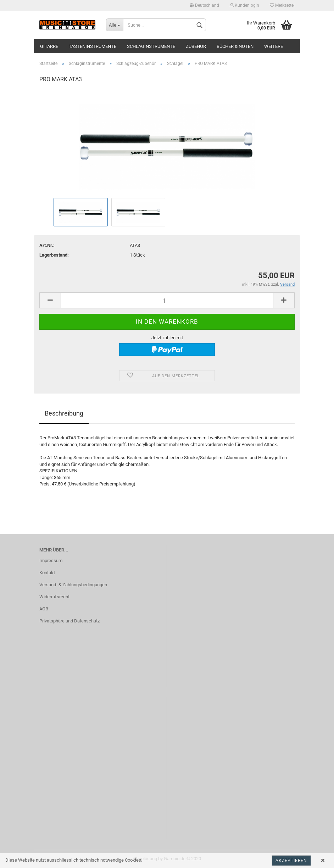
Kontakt (47, 573)
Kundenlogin (244, 5)
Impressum (51, 561)
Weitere (274, 46)
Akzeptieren (291, 861)
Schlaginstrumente (151, 46)
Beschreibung (64, 413)
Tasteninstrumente (93, 46)
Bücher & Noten (235, 46)
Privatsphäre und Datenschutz (69, 621)
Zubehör (196, 46)
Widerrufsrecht (54, 597)
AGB (44, 609)
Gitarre (49, 46)
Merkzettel (282, 5)
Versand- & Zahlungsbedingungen (73, 585)
